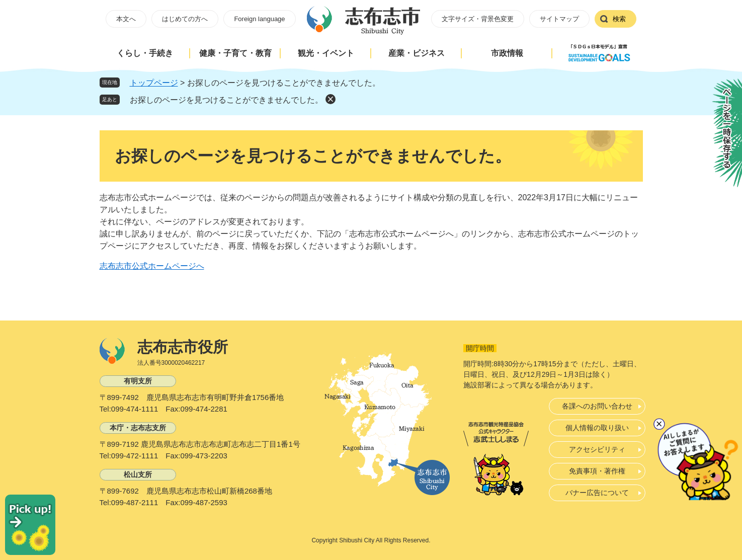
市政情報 (507, 53)
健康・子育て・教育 (235, 53)
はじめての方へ (185, 19)
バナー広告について (597, 493)
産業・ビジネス (417, 53)
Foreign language (259, 19)
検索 (619, 19)
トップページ (154, 83)
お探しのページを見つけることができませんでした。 (226, 100)
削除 (331, 99)
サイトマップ (559, 19)
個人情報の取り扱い (597, 428)
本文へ (126, 19)
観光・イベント (326, 53)
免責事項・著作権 (597, 471)
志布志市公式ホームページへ (152, 266)
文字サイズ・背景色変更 (478, 19)
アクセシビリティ (597, 449)
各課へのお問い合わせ (597, 406)
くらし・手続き (145, 53)
